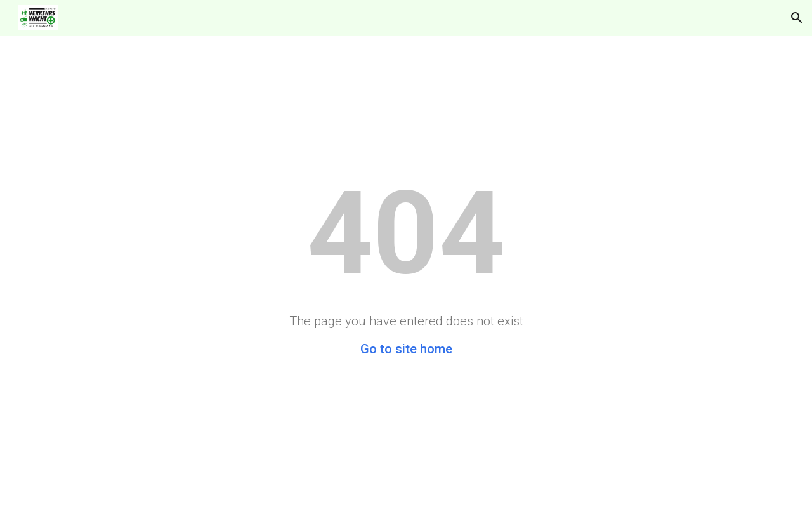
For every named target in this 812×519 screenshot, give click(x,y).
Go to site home (406, 349)
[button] (797, 18)
